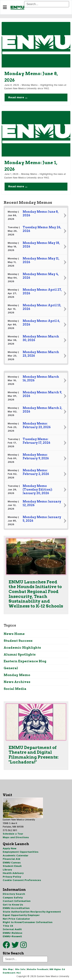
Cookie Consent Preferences (22, 880)
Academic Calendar (16, 856)
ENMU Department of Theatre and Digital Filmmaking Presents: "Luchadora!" (34, 755)
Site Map (8, 969)
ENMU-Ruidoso (13, 933)
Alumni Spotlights (20, 654)
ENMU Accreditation (16, 908)
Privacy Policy (12, 877)
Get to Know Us (13, 905)
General (11, 668)
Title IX (8, 926)
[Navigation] (5, 7)
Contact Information (17, 901)
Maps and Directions (16, 837)
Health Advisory (13, 873)
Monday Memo (17, 675)
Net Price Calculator (16, 919)
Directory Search (14, 894)
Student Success (18, 641)
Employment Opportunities (21, 852)
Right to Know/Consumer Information (28, 922)
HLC (19, 973)
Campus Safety (13, 898)
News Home (14, 634)
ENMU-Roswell (12, 936)
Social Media (15, 689)
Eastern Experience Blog (25, 661)
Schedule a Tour (13, 834)
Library (7, 870)
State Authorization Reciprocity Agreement (32, 912)
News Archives (17, 682)
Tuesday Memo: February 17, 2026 (36, 441)
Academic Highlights (22, 647)
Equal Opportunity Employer (21, 915)
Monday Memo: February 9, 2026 (36, 457)
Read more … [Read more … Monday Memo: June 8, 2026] (18, 97)
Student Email (12, 866)
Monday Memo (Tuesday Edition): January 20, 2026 (38, 490)
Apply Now (10, 848)
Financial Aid (11, 859)
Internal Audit (12, 929)
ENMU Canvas (12, 863)
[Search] (47, 4)
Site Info (20, 969)
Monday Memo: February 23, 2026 (37, 425)
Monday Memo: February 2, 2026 (36, 472)
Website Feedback (37, 969)
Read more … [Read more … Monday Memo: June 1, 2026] (18, 186)
